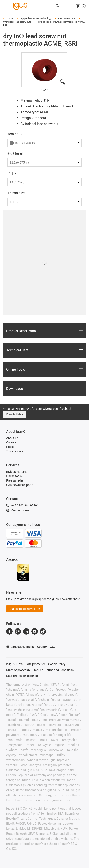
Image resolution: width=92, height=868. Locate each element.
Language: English (21, 647)
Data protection (36, 664)
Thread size (16, 193)
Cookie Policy (57, 664)
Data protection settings (22, 676)
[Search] (58, 6)
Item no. (13, 134)
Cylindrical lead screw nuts (17, 22)
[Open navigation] (6, 6)
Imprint (38, 670)
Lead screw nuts (67, 19)
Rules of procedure (18, 670)
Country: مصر (46, 647)
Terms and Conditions (59, 670)
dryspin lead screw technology (36, 19)
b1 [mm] (13, 173)
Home (10, 19)
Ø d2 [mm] (15, 154)
